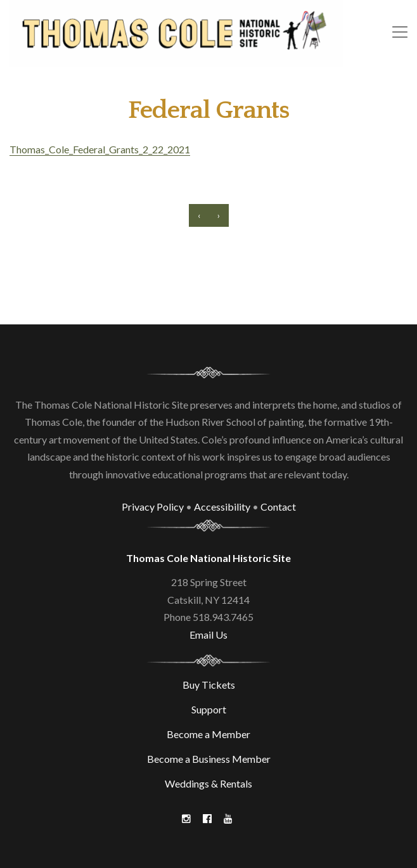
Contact (278, 507)
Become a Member (208, 734)
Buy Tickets (209, 685)
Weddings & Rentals (208, 783)
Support (209, 709)
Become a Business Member (209, 759)
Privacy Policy (153, 507)
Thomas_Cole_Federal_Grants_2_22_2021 (100, 149)
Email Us (208, 635)
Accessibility (222, 507)
